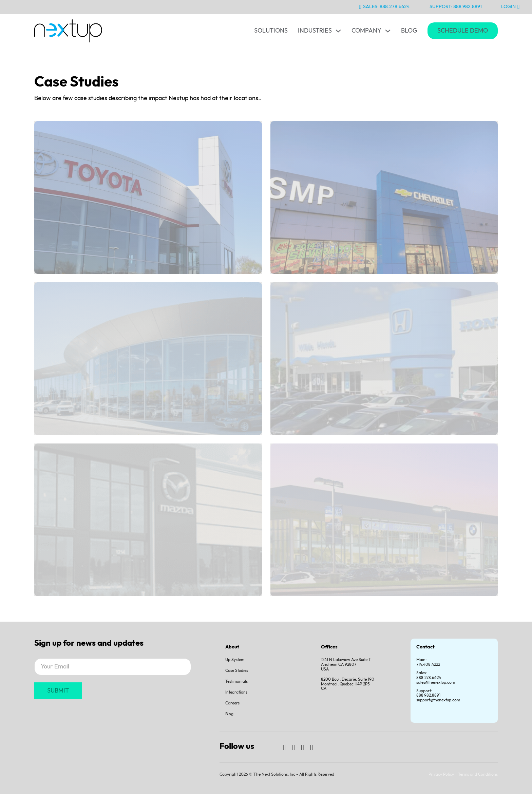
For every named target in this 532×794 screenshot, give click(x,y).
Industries (315, 31)
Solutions (271, 31)
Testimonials (236, 682)
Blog (409, 31)
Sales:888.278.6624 (429, 675)
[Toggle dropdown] (338, 31)
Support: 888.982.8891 (456, 7)
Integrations (236, 692)
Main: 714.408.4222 (428, 662)
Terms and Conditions (478, 774)
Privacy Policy (441, 774)
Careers (232, 703)
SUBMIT (58, 691)
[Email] (113, 667)
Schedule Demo (463, 31)
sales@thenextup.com (436, 683)
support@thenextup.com (438, 700)
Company (366, 31)
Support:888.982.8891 (428, 693)
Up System (235, 660)
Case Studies (237, 671)
